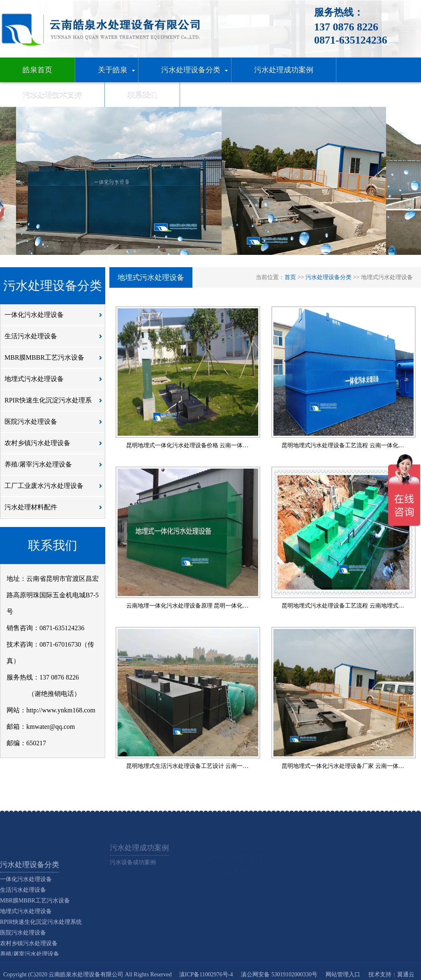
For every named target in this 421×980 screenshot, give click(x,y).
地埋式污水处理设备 (56, 382)
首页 (290, 277)
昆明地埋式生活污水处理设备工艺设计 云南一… (187, 766)
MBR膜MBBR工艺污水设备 (56, 361)
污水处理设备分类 (328, 277)
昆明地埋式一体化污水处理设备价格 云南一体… (187, 445)
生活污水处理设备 (56, 339)
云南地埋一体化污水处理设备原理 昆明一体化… (187, 606)
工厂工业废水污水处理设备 (56, 489)
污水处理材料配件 (56, 510)
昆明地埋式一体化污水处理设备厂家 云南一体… (343, 766)
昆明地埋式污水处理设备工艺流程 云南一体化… (343, 445)
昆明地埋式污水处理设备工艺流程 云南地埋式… (343, 606)
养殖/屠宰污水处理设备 (56, 467)
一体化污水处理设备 (56, 318)
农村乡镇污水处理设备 (56, 446)
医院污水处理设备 (56, 425)
